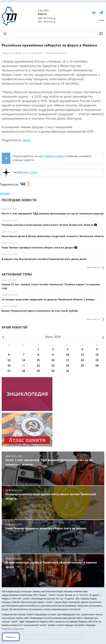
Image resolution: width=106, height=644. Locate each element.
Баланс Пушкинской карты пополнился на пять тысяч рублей (40, 311)
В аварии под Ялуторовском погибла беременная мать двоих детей (44, 259)
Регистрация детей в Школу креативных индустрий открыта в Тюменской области (53, 236)
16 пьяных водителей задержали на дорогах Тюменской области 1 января (48, 299)
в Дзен (33, 172)
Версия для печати (56, 53)
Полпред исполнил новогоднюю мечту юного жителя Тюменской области (48, 225)
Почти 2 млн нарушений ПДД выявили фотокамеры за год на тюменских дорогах (53, 213)
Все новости (94, 267)
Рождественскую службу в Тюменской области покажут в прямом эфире (53, 563)
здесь (26, 140)
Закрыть (11, 637)
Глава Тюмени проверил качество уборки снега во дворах (38, 247)
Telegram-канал (54, 156)
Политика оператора (13, 629)
